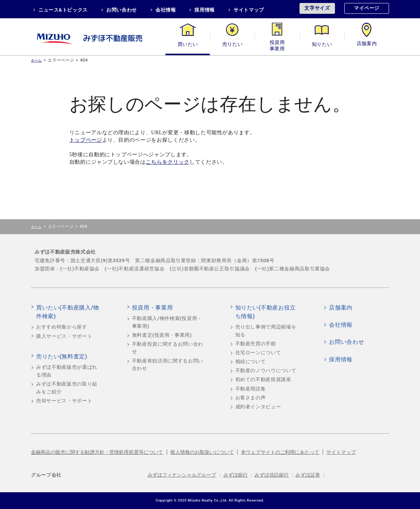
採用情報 (205, 10)
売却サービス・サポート (64, 401)
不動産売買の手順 (256, 344)
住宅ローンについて (258, 353)
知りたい (322, 44)
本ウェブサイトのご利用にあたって (280, 452)
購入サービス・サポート (64, 336)
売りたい (233, 44)
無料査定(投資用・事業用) (162, 335)
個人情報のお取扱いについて (202, 452)
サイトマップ (249, 10)
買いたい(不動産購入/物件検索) (68, 312)
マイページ (367, 8)
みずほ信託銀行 (272, 475)
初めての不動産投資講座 (263, 379)
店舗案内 (367, 44)
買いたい (188, 44)
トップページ (86, 140)
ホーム (36, 60)
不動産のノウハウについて (266, 370)
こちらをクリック (168, 162)
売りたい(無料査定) (62, 356)
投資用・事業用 (277, 44)
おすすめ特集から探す (62, 327)
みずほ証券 (308, 475)
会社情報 (166, 10)
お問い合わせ (122, 10)
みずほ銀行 (236, 475)
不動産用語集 (251, 389)
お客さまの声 (251, 398)
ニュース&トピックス (63, 10)
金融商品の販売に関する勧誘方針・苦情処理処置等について (97, 452)
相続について (251, 362)
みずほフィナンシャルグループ (182, 475)
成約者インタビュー (258, 407)
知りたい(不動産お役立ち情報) (266, 312)
